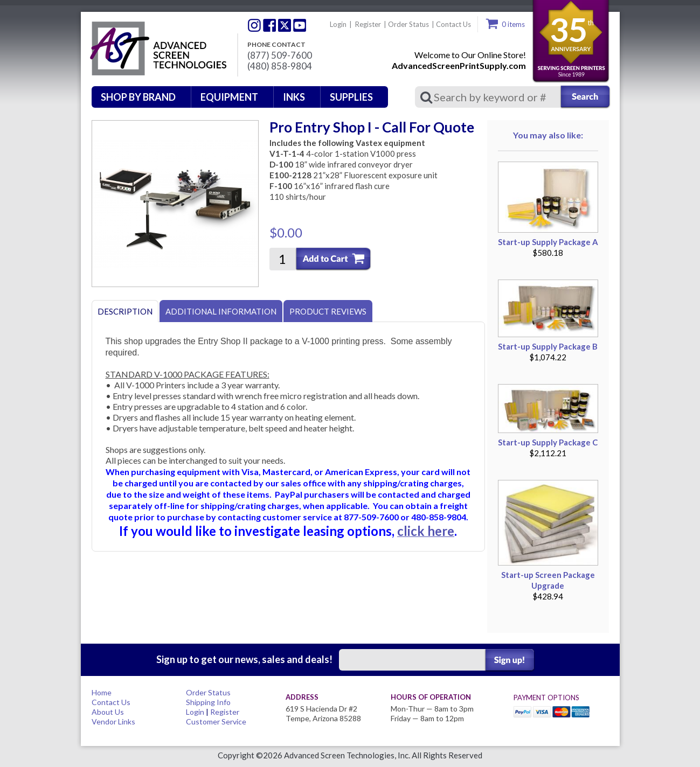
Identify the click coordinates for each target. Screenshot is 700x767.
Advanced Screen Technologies (157, 49)
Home (102, 692)
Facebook (269, 25)
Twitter (254, 25)
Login (338, 24)
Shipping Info (208, 702)
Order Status (408, 24)
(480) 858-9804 (280, 66)
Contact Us (453, 24)
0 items (513, 24)
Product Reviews (328, 311)
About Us (108, 712)
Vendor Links (113, 721)
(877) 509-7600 (280, 55)
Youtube (300, 25)
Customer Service (216, 721)
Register (368, 24)
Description (125, 311)
